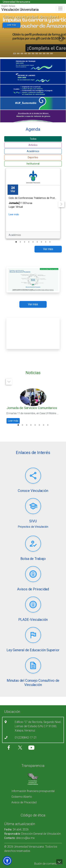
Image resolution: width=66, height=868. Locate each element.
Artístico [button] (33, 145)
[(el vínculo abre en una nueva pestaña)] (33, 65)
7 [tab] (37, 54)
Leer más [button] (12, 25)
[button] (7, 861)
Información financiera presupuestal (33, 791)
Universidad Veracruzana (16, 2)
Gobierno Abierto (22, 797)
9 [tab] (44, 54)
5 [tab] (29, 54)
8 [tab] (40, 54)
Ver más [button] (48, 249)
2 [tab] (18, 54)
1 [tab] (15, 54)
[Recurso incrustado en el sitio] (33, 333)
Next (61, 204)
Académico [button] (33, 151)
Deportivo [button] (33, 157)
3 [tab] (22, 54)
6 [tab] (33, 54)
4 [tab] (26, 54)
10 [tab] (48, 54)
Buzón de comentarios (48, 864)
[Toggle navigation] (60, 8)
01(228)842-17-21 (26, 738)
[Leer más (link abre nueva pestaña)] (33, 476)
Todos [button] (33, 139)
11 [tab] (52, 54)
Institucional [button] (33, 164)
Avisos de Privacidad (24, 802)
